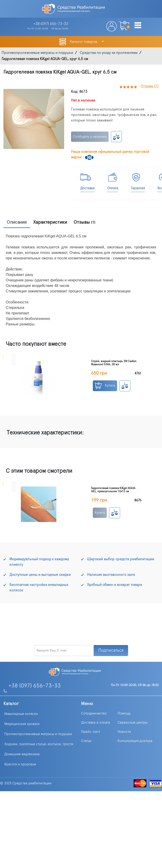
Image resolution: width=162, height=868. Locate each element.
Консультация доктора (135, 741)
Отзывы (84, 222)
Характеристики (50, 222)
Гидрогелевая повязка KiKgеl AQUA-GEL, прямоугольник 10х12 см (114, 490)
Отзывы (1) (150, 86)
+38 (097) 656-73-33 (35, 686)
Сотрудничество (94, 713)
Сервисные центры (133, 723)
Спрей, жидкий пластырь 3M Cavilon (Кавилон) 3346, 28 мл (114, 363)
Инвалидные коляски (21, 714)
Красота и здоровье (20, 764)
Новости (124, 732)
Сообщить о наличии (90, 137)
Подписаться (111, 650)
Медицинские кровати (22, 724)
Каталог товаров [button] (84, 42)
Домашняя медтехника (22, 754)
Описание (17, 222)
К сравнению (116, 137)
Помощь (124, 713)
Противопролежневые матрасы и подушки (38, 734)
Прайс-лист (91, 732)
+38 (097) (51, 24)
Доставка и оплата (96, 723)
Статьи (86, 741)
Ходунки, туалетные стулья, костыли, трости (39, 744)
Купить (105, 386)
